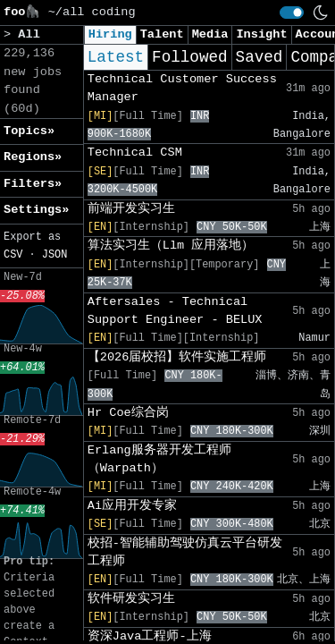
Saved (260, 57)
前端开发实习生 (131, 209)
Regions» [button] (33, 157)
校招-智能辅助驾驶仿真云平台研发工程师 (185, 552)
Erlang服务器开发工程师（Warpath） (159, 459)
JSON (55, 255)
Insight (261, 34)
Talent (162, 34)
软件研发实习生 (131, 599)
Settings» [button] (36, 210)
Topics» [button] (29, 131)
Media (210, 34)
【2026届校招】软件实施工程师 (177, 357)
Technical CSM (135, 153)
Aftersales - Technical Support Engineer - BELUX (175, 311)
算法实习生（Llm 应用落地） (171, 246)
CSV (13, 255)
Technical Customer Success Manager (182, 88)
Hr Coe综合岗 (128, 413)
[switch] (292, 13)
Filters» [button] (33, 184)
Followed (189, 57)
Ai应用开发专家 (132, 506)
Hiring (110, 34)
